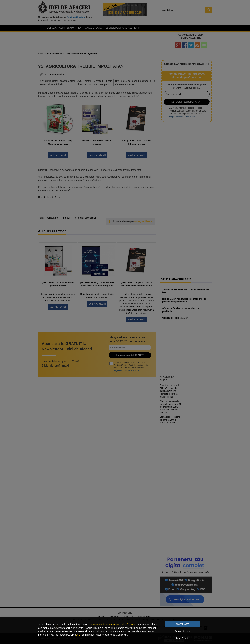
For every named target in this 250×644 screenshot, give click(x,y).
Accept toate (182, 624)
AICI (79, 635)
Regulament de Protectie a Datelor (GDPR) (112, 625)
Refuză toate (182, 638)
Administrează (182, 631)
